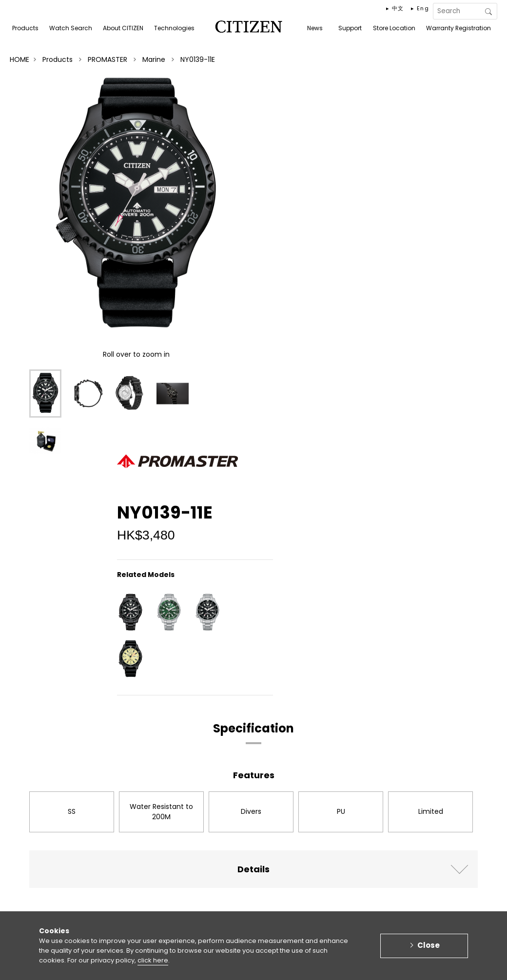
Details (253, 869)
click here (153, 964)
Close (429, 949)
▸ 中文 (395, 8)
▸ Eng (420, 8)
